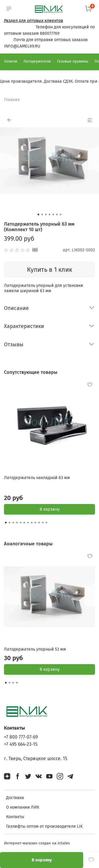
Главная (12, 100)
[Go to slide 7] (61, 214)
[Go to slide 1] (39, 214)
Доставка (15, 798)
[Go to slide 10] (39, 523)
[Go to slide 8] (32, 523)
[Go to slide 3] (46, 214)
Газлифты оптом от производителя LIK (44, 826)
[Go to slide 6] (57, 214)
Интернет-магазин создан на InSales (37, 843)
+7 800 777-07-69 (21, 737)
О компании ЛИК (23, 807)
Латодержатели (37, 61)
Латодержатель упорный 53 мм (35, 649)
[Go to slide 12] (46, 523)
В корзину (50, 509)
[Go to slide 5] (53, 214)
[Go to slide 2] (42, 214)
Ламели (11, 61)
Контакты (15, 817)
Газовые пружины (73, 61)
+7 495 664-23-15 (21, 744)
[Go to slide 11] (43, 523)
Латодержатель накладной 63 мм (37, 478)
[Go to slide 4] (50, 214)
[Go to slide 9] (35, 523)
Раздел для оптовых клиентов (34, 21)
